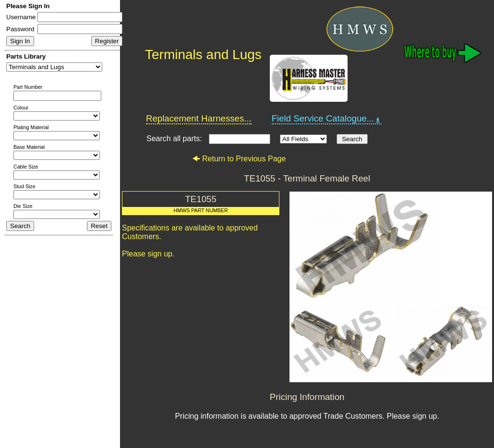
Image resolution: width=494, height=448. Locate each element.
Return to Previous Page (239, 159)
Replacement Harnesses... (199, 118)
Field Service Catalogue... (327, 119)
